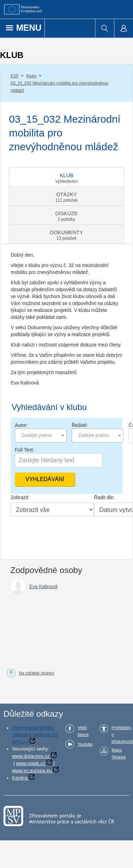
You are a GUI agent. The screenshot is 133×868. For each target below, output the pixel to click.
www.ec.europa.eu (32, 771)
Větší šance (83, 731)
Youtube (85, 744)
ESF (15, 76)
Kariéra (20, 778)
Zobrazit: (20, 497)
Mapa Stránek (119, 754)
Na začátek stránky (37, 673)
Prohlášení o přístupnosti (122, 735)
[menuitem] (105, 28)
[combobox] (41, 436)
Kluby (31, 76)
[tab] (66, 177)
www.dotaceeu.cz (31, 756)
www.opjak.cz (30, 763)
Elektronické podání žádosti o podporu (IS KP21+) (35, 735)
